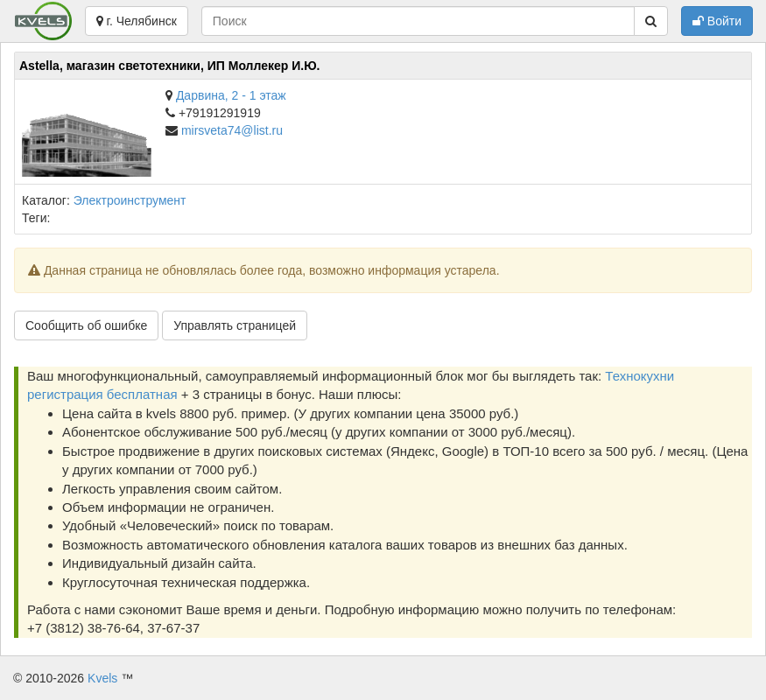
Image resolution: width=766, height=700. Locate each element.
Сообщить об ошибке (86, 325)
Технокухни (640, 376)
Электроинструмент (130, 200)
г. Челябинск (137, 21)
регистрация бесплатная (102, 394)
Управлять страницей (235, 325)
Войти (717, 21)
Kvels (102, 678)
